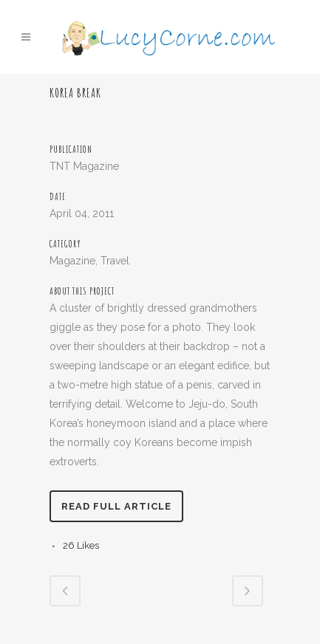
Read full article (116, 506)
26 (81, 545)
